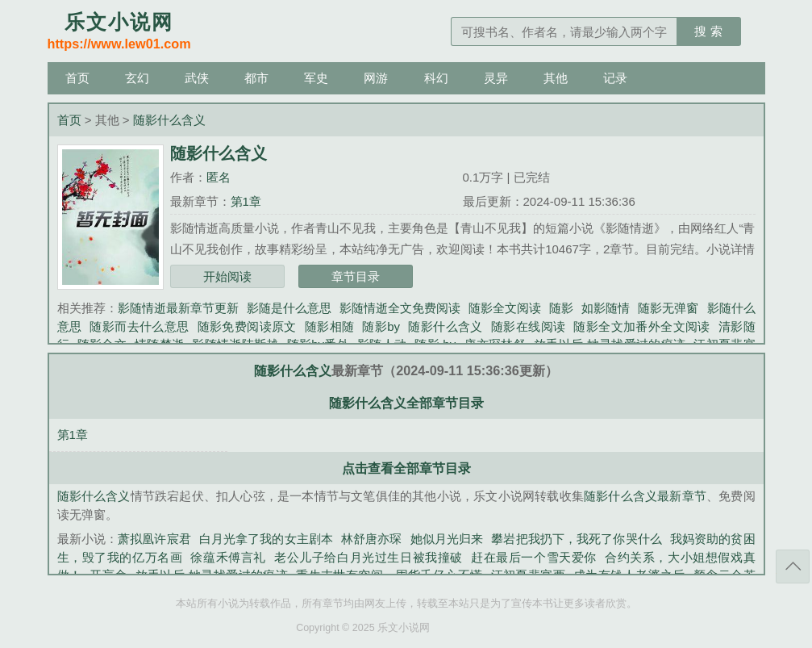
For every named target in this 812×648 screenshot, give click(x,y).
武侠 (197, 78)
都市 (256, 78)
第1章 (246, 201)
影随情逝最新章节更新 (178, 308)
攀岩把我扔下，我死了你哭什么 (577, 539)
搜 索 (708, 31)
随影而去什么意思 (139, 326)
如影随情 (606, 308)
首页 (77, 78)
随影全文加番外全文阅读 (641, 326)
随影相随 (330, 326)
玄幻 (137, 78)
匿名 (219, 177)
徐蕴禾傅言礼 (228, 557)
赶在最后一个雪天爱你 (534, 557)
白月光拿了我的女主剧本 (266, 539)
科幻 (436, 78)
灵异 (496, 78)
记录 (615, 78)
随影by (381, 326)
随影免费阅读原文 (247, 326)
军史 (316, 78)
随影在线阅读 (528, 326)
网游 (376, 78)
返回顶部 (793, 566)
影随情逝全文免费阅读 (400, 308)
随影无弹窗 (668, 308)
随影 (561, 308)
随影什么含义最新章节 (645, 496)
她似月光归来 (447, 539)
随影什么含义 (169, 120)
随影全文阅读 (505, 308)
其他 (556, 78)
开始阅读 (227, 276)
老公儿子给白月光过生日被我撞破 (369, 557)
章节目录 (356, 276)
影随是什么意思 (289, 308)
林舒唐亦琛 (372, 539)
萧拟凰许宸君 (154, 539)
